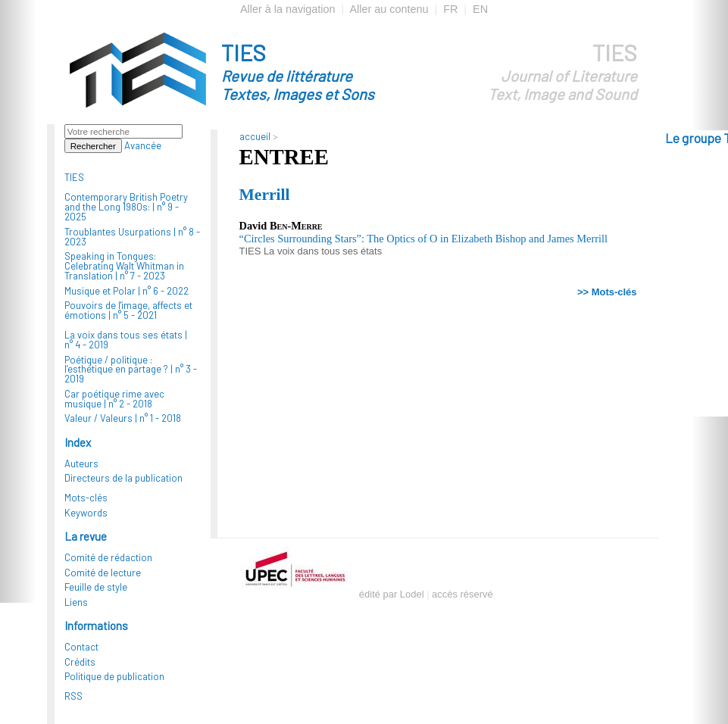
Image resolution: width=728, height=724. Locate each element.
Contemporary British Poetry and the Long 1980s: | (126, 207)
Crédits (80, 662)
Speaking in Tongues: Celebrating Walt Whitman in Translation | (124, 266)
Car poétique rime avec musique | (114, 399)
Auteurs (81, 463)
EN (480, 9)
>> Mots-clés (607, 292)
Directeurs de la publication (123, 478)
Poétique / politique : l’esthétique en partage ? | (131, 370)
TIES (325, 71)
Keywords (86, 513)
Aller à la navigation (288, 9)
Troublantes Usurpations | (132, 237)
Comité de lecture (103, 573)
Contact (81, 647)
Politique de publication (114, 676)
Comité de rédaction (108, 557)
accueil (255, 136)
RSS (73, 696)
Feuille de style (96, 587)
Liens (76, 602)
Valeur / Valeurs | (123, 418)
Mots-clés (86, 498)
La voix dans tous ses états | (126, 340)
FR (450, 9)
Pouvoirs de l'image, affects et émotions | (128, 310)
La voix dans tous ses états (323, 251)
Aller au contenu (389, 9)
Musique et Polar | (127, 291)
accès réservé (462, 594)
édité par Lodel (392, 594)
